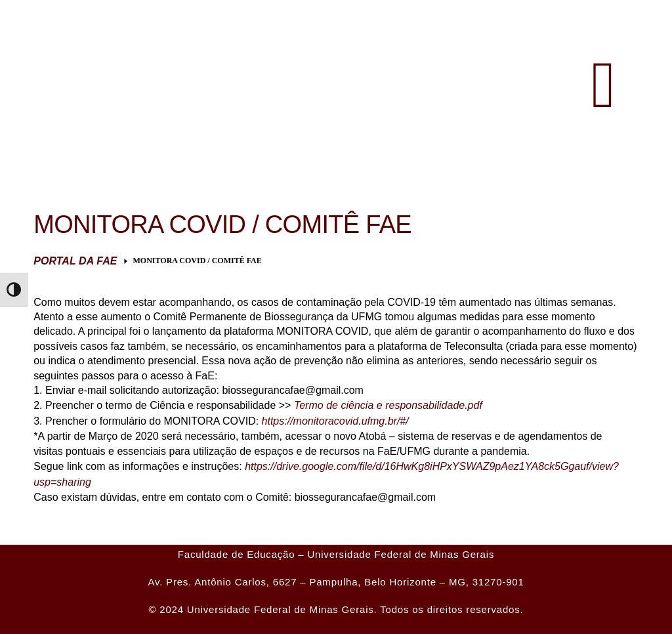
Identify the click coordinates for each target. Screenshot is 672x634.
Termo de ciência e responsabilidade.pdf (388, 405)
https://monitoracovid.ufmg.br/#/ (335, 421)
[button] (603, 85)
